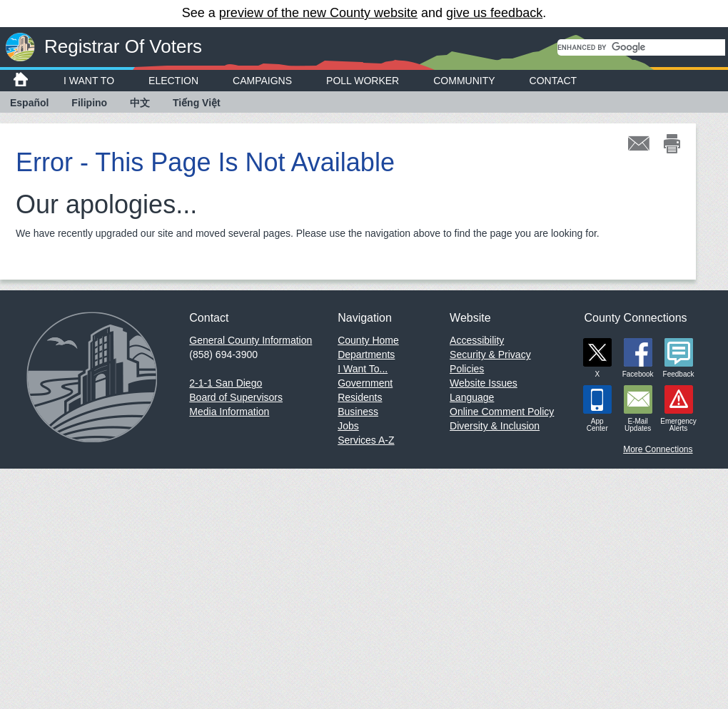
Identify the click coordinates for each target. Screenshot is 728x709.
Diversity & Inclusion (495, 426)
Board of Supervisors (236, 397)
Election (173, 81)
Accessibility (477, 340)
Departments (366, 354)
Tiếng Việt (197, 103)
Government (365, 383)
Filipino (89, 103)
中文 (140, 103)
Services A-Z (366, 440)
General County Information (251, 340)
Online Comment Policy (502, 412)
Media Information (229, 412)
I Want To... (363, 369)
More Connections (658, 449)
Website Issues (484, 383)
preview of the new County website (318, 13)
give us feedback (494, 13)
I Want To (89, 81)
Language (472, 397)
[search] (641, 47)
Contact (553, 81)
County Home (368, 340)
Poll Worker (363, 81)
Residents (360, 397)
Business (358, 412)
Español (29, 103)
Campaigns (262, 81)
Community (464, 81)
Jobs (348, 426)
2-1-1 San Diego (226, 383)
